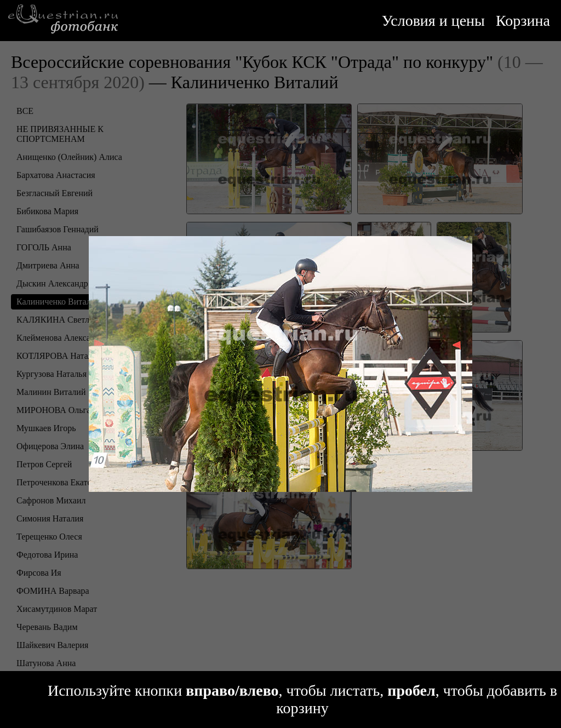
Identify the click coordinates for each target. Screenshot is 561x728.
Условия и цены (433, 21)
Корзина (523, 21)
